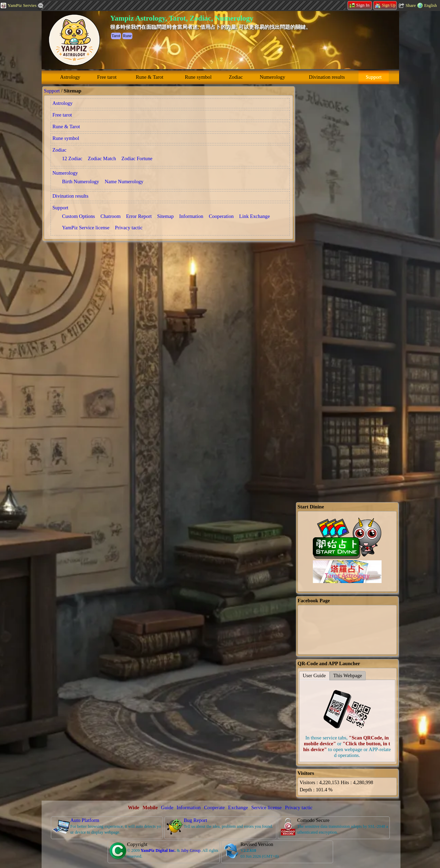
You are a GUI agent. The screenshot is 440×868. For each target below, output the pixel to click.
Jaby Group (191, 850)
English (431, 6)
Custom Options (79, 216)
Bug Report (196, 820)
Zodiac (236, 77)
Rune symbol (198, 77)
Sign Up (385, 5)
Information (191, 216)
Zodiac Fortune (137, 158)
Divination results (327, 77)
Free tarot (107, 77)
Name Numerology (124, 182)
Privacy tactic (129, 228)
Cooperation (221, 216)
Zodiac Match (102, 158)
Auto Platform (85, 820)
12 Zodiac (72, 158)
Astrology (70, 77)
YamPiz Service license (86, 228)
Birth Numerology (81, 182)
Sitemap (165, 216)
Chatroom (111, 216)
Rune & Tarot (150, 77)
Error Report (139, 216)
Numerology (272, 77)
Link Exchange (255, 216)
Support (374, 77)
